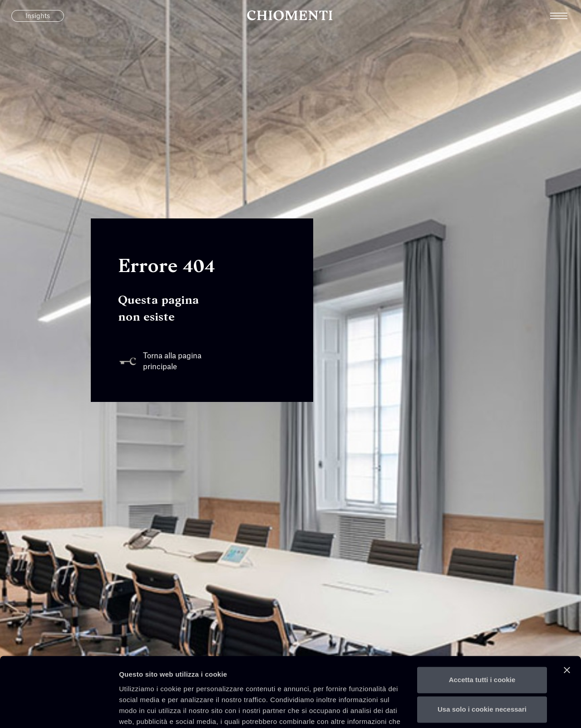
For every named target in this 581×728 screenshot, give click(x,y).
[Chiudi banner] (567, 612)
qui (192, 685)
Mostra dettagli (143, 710)
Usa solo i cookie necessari (482, 651)
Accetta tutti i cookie (482, 622)
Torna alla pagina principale (160, 362)
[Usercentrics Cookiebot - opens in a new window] (59, 710)
